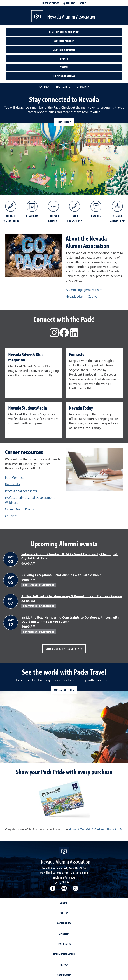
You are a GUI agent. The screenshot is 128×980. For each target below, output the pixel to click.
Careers (64, 913)
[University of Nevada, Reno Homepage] (64, 852)
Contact (64, 903)
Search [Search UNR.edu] (83, 3)
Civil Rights (64, 944)
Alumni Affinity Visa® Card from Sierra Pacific (95, 829)
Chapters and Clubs (64, 50)
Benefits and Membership (64, 32)
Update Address (63, 87)
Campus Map (64, 975)
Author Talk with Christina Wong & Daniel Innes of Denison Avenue (72, 596)
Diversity (64, 934)
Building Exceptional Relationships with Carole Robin (62, 575)
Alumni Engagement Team (84, 290)
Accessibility (64, 923)
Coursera (11, 516)
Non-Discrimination (64, 954)
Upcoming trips (64, 690)
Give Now (44, 87)
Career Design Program (21, 509)
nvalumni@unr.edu (64, 877)
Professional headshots (21, 491)
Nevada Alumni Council (82, 296)
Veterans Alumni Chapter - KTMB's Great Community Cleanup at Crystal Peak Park (69, 556)
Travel (64, 67)
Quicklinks (69, 3)
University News (50, 3)
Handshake (13, 484)
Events (64, 59)
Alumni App (83, 87)
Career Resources (64, 41)
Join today (64, 122)
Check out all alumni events (64, 649)
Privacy (64, 965)
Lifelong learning (64, 76)
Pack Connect (14, 477)
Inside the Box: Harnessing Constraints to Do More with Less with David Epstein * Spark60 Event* (70, 619)
